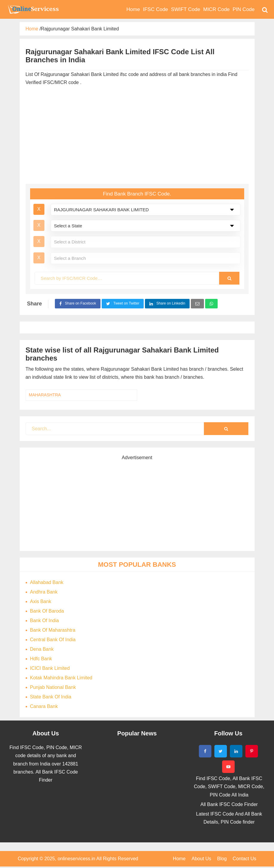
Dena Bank (42, 649)
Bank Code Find (33, 9)
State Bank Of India (51, 697)
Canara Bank (44, 706)
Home (179, 859)
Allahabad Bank (47, 582)
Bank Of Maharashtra (53, 630)
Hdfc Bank (41, 659)
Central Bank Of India (53, 640)
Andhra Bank (44, 592)
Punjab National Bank (53, 687)
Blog (222, 859)
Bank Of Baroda (47, 611)
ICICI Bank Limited (50, 668)
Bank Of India (45, 621)
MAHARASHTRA (45, 395)
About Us (202, 859)
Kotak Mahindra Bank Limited (61, 678)
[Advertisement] (137, 136)
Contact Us (244, 859)
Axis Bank (41, 601)
